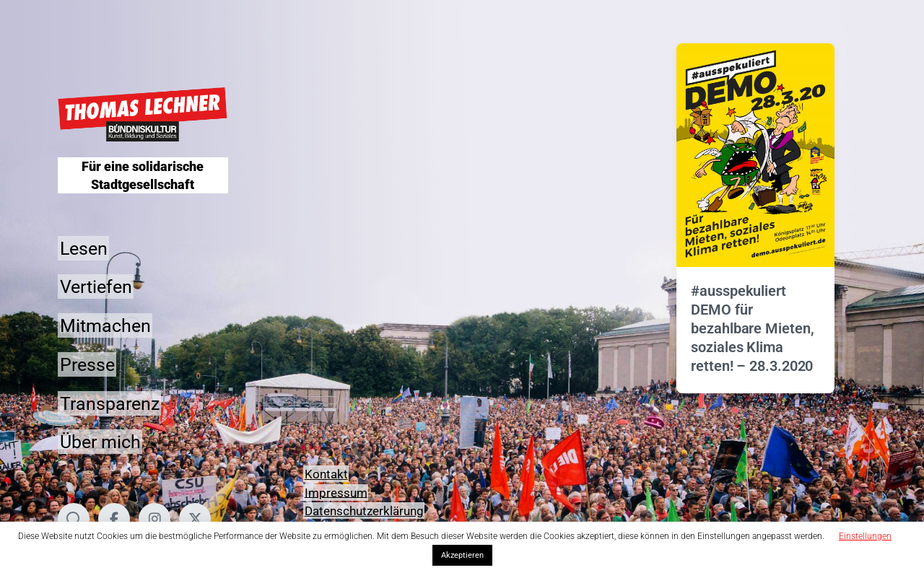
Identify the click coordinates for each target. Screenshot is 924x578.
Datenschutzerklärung (364, 511)
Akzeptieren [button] (462, 555)
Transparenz (110, 403)
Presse (87, 364)
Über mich (100, 442)
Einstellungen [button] (865, 536)
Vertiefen (96, 287)
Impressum (336, 492)
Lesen (84, 248)
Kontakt (326, 474)
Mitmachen (105, 326)
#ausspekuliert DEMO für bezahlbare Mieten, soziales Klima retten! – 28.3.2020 (752, 328)
